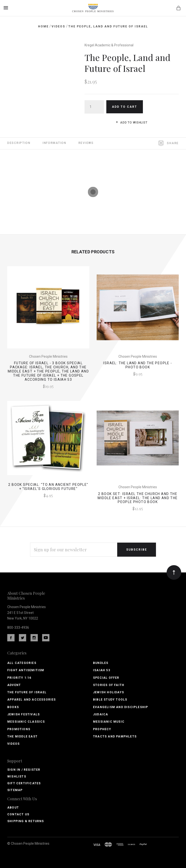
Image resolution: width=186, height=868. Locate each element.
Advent (14, 685)
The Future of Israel (27, 692)
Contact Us (18, 814)
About (13, 808)
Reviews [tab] (86, 143)
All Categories (22, 663)
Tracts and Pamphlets (115, 736)
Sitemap (15, 790)
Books (13, 707)
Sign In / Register (24, 770)
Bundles (101, 663)
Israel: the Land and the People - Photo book (138, 365)
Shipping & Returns (26, 821)
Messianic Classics (26, 722)
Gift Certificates (24, 783)
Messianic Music (109, 722)
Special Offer (106, 678)
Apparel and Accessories (32, 700)
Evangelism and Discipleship (120, 707)
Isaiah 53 (102, 670)
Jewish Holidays (108, 692)
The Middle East (22, 736)
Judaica (101, 714)
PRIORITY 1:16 (19, 678)
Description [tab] (19, 143)
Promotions (19, 729)
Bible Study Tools (110, 700)
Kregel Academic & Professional (109, 45)
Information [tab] (54, 143)
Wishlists (17, 777)
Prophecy (102, 729)
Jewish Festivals (23, 714)
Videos (13, 744)
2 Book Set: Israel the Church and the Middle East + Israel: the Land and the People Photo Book (138, 498)
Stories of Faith (109, 685)
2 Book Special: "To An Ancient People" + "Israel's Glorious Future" (48, 487)
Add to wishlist (132, 123)
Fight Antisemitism (26, 670)
